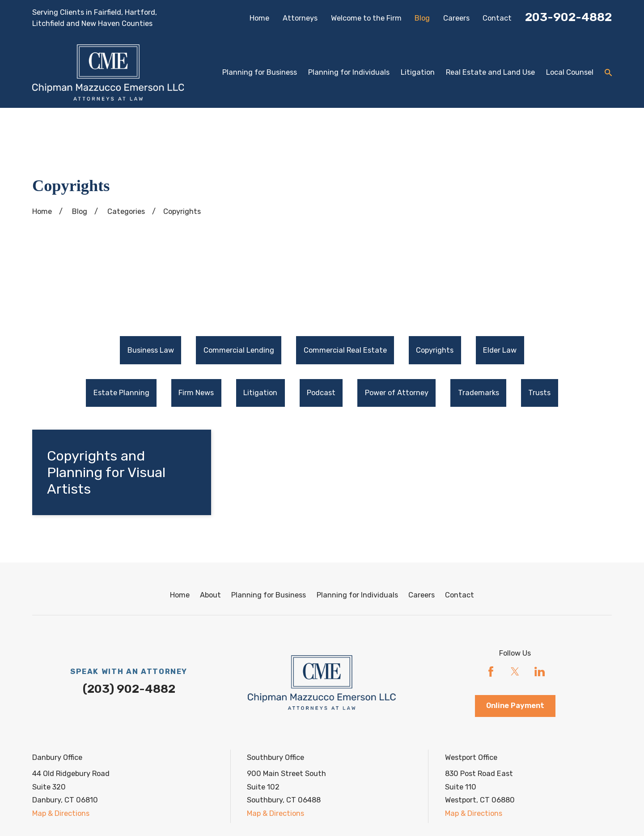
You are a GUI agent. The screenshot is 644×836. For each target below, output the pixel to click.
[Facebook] (491, 672)
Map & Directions (61, 813)
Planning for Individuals (357, 595)
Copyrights (435, 350)
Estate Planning (121, 393)
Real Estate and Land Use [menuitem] (490, 72)
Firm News (196, 393)
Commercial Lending (239, 350)
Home (259, 18)
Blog (422, 18)
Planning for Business (269, 595)
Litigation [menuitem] (418, 72)
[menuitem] (150, 350)
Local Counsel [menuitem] (570, 72)
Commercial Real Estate (345, 350)
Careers (456, 18)
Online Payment (515, 706)
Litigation (260, 393)
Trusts (539, 393)
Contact (497, 18)
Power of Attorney (397, 393)
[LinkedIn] (540, 672)
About (210, 595)
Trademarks (479, 393)
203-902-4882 (568, 17)
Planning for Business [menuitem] (260, 72)
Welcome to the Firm (366, 18)
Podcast (321, 393)
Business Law (151, 350)
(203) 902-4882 (129, 689)
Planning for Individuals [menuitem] (349, 72)
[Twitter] (515, 672)
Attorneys (300, 18)
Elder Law (500, 350)
